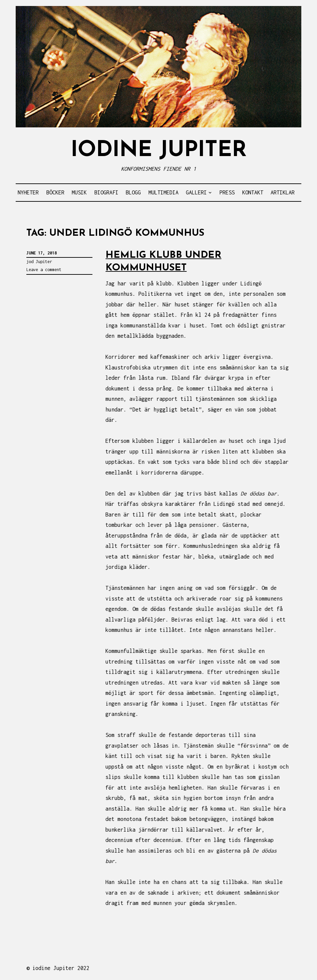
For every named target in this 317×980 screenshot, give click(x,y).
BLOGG (133, 192)
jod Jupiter (39, 262)
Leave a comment (44, 270)
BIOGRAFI (106, 192)
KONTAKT (253, 192)
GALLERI (196, 192)
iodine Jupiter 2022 (61, 968)
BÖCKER (55, 192)
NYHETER (28, 192)
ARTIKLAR (283, 192)
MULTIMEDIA (164, 192)
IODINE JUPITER (159, 151)
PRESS (227, 192)
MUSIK (79, 192)
